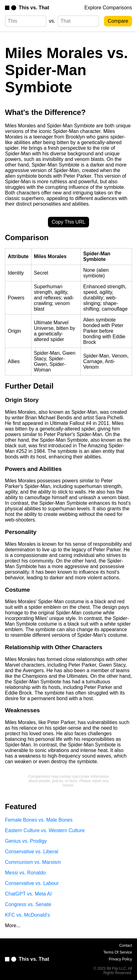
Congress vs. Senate (28, 904)
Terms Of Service (118, 952)
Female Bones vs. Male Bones (39, 820)
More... (13, 925)
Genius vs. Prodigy (26, 841)
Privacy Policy (120, 959)
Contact (126, 946)
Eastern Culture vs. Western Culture (45, 830)
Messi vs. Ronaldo (25, 873)
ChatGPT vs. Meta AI (28, 894)
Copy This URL (68, 222)
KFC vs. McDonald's (27, 915)
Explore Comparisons (108, 8)
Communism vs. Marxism (33, 862)
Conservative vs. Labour (32, 883)
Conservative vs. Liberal (32, 852)
